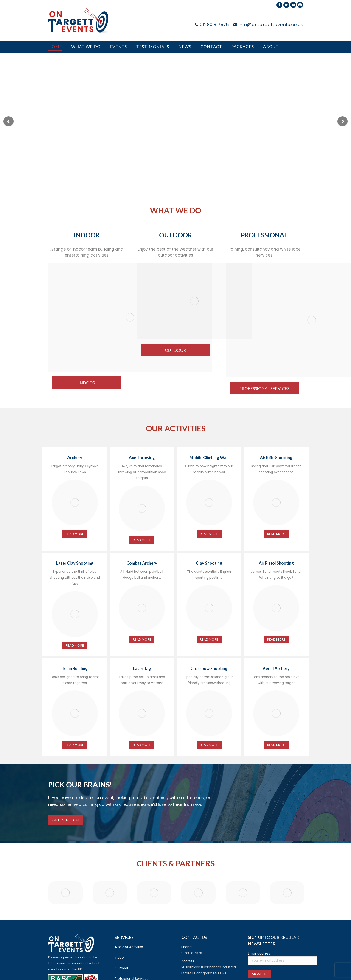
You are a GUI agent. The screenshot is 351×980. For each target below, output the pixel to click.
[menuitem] (55, 47)
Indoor (120, 958)
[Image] (130, 317)
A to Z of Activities (129, 947)
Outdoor (122, 968)
